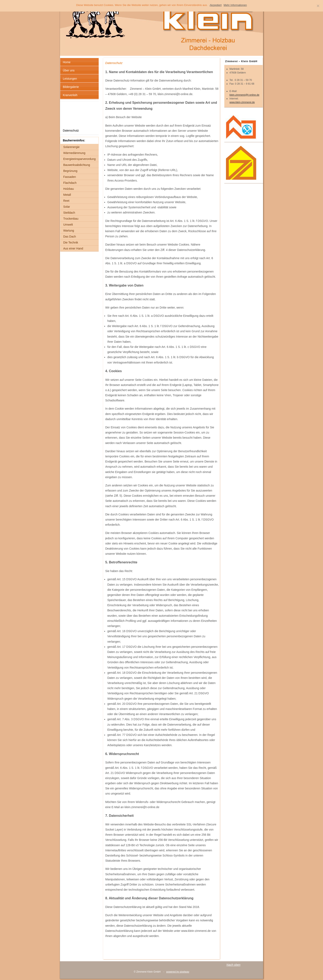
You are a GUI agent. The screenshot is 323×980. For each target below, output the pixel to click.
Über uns (69, 70)
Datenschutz (71, 131)
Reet (66, 201)
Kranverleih (70, 95)
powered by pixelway (178, 972)
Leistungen (70, 79)
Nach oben (233, 965)
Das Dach (70, 237)
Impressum (70, 122)
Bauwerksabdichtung (77, 165)
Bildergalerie (71, 87)
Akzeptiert (216, 5)
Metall (67, 195)
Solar (67, 207)
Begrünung (70, 171)
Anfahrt (67, 106)
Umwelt (68, 225)
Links (66, 114)
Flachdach (70, 183)
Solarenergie (71, 147)
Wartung (69, 231)
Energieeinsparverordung (79, 159)
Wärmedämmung (74, 153)
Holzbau (68, 189)
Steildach (69, 213)
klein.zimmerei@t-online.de (244, 95)
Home (67, 62)
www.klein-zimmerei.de (242, 102)
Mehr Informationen (235, 5)
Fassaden (70, 177)
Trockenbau (71, 219)
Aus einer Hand (73, 248)
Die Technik (71, 242)
